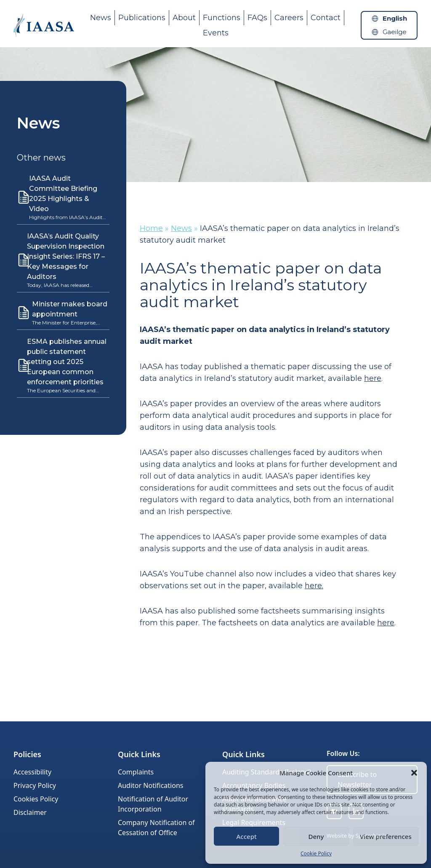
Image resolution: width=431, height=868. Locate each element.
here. (314, 586)
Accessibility (32, 772)
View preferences (386, 836)
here (373, 378)
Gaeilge (395, 32)
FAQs (257, 18)
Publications (142, 18)
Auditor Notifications (150, 785)
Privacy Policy (35, 785)
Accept (247, 836)
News (101, 18)
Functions (222, 18)
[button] (414, 773)
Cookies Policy (36, 799)
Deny (316, 836)
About (184, 18)
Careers (289, 18)
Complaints (136, 772)
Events (216, 33)
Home (151, 228)
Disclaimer (30, 812)
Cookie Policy (316, 853)
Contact (326, 18)
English (395, 18)
